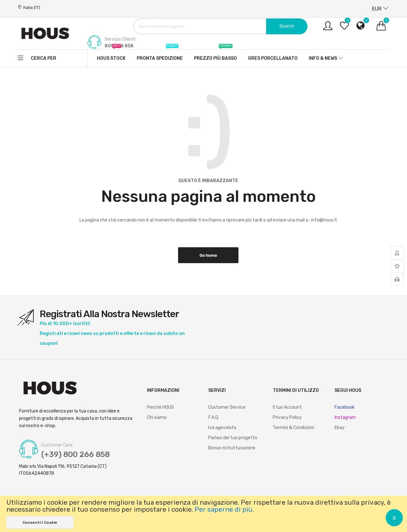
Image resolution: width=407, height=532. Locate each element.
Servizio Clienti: (120, 39)
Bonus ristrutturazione (232, 448)
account (397, 253)
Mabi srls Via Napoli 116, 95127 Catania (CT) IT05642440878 (63, 470)
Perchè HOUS (160, 407)
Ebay (340, 428)
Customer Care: (57, 445)
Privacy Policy (287, 417)
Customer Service (227, 407)
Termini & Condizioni (293, 428)
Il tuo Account (287, 407)
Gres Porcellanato (273, 58)
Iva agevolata (222, 428)
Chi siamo (157, 417)
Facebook (345, 407)
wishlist (397, 266)
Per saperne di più (224, 509)
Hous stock (111, 55)
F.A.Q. (214, 417)
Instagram (345, 417)
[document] (203, 514)
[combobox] (220, 26)
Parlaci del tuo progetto (233, 438)
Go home (208, 255)
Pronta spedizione (160, 55)
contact (397, 279)
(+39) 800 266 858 (76, 454)
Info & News (323, 58)
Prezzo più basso (215, 55)
